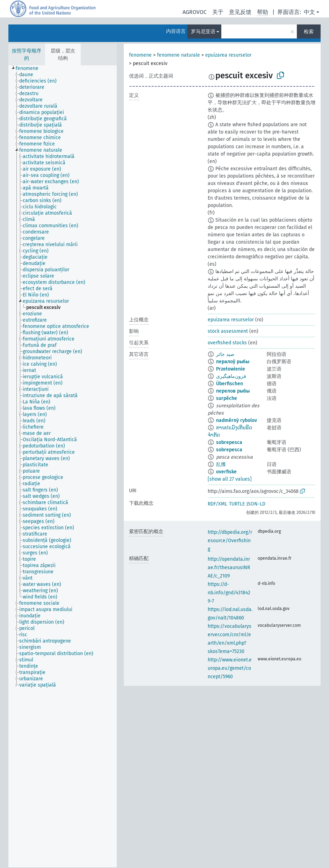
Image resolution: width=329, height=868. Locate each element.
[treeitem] (30, 69)
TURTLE (237, 504)
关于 (218, 12)
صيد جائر (225, 354)
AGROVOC (195, 12)
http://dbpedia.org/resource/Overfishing (230, 541)
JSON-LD (256, 504)
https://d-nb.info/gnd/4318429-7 (229, 593)
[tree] (63, 466)
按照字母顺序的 (27, 55)
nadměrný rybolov (237, 420)
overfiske (226, 472)
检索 (309, 32)
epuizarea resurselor (228, 55)
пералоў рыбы (233, 362)
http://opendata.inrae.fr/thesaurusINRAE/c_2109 (229, 568)
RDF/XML (217, 504)
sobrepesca (229, 442)
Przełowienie (231, 369)
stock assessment (228, 331)
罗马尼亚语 (203, 32)
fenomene (140, 55)
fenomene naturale (178, 55)
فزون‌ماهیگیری (231, 376)
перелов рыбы (233, 391)
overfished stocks (227, 343)
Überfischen (230, 384)
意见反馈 (240, 12)
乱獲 (221, 464)
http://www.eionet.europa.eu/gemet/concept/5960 (230, 668)
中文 (309, 12)
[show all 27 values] (230, 479)
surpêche (227, 398)
